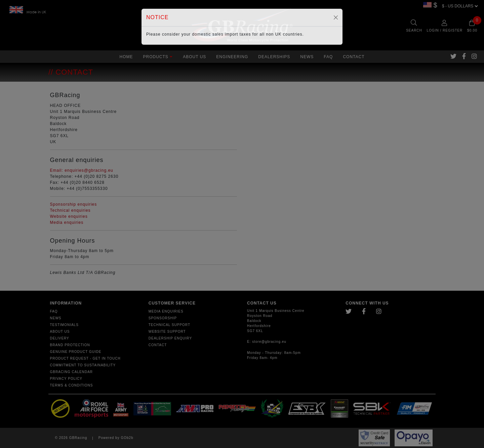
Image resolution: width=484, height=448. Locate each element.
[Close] (336, 17)
